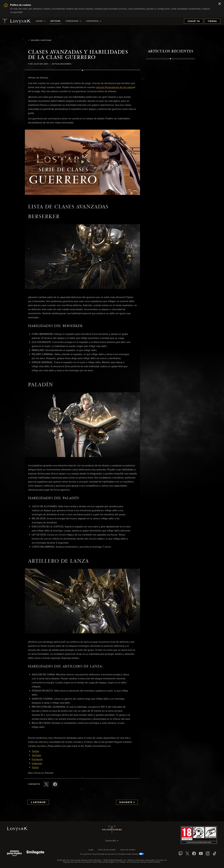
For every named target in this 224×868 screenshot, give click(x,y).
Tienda (212, 21)
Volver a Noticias (40, 40)
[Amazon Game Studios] (14, 853)
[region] (170, 131)
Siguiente (127, 802)
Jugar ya (194, 21)
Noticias (56, 21)
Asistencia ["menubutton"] (94, 21)
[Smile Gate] (35, 853)
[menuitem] (41, 21)
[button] (82, 162)
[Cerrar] (220, 4)
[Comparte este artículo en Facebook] (55, 784)
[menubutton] (112, 841)
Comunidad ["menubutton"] (73, 21)
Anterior (38, 802)
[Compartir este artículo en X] (46, 784)
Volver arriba (112, 830)
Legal (91, 850)
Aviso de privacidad (107, 850)
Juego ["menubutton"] (41, 21)
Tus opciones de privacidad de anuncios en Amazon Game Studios (112, 854)
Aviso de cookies (128, 850)
